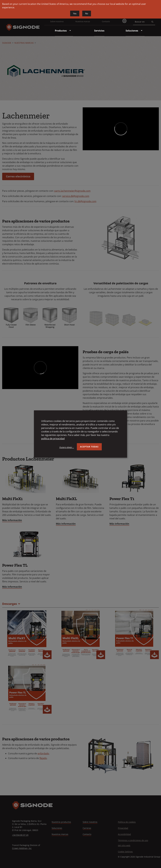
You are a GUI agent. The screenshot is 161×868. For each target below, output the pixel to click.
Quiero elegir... (67, 447)
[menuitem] (61, 31)
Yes (75, 13)
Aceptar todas (89, 447)
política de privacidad (53, 439)
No (87, 13)
